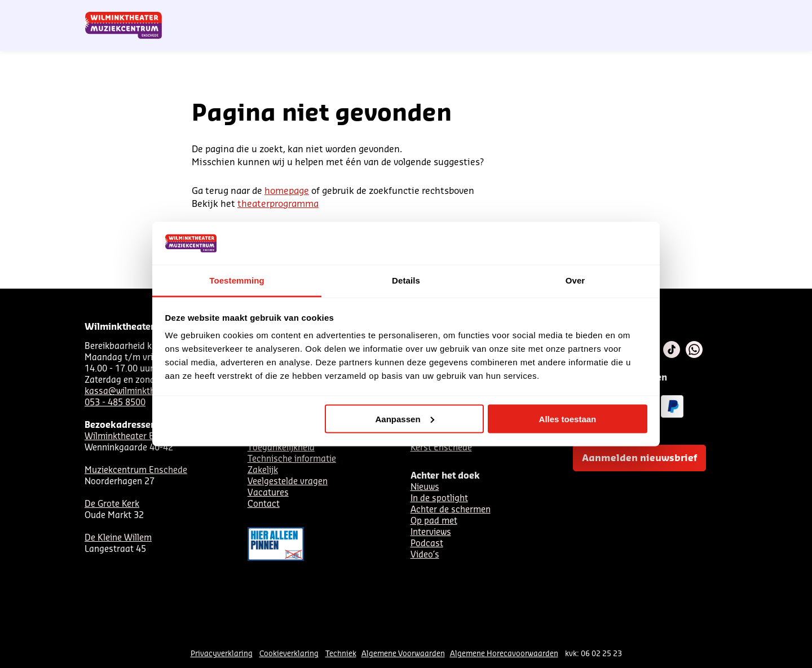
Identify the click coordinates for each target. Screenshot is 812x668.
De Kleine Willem (118, 538)
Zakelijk (263, 470)
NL (532, 13)
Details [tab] (406, 280)
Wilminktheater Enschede (136, 437)
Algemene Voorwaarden (403, 654)
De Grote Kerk (112, 504)
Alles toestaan (568, 419)
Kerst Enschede (441, 448)
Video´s (425, 555)
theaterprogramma (278, 204)
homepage (287, 191)
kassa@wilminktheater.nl (135, 391)
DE (550, 13)
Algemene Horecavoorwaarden (504, 654)
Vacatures (268, 493)
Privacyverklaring (222, 654)
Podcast (427, 544)
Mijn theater (674, 13)
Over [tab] (575, 280)
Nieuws (425, 487)
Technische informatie (292, 459)
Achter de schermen (451, 510)
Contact (598, 13)
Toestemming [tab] (237, 280)
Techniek (341, 654)
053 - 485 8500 (115, 403)
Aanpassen (405, 419)
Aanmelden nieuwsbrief (639, 458)
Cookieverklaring (289, 654)
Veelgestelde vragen (288, 482)
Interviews (431, 532)
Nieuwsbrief (496, 13)
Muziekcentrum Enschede (136, 470)
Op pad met (434, 521)
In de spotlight (439, 499)
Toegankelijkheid (281, 448)
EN (569, 13)
